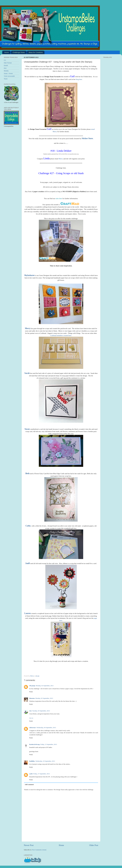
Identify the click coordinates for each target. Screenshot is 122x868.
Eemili (6, 65)
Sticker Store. (88, 138)
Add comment (29, 784)
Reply (31, 692)
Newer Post (29, 845)
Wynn (6, 79)
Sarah (27, 373)
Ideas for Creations (36, 52)
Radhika (32, 761)
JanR (28, 563)
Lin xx (31, 718)
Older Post (94, 845)
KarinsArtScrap (34, 744)
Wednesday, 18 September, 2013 (45, 761)
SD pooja (32, 686)
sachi (31, 774)
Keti (5, 68)
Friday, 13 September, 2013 (49, 744)
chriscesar (32, 728)
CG (5, 60)
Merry (61, 159)
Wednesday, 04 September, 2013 (46, 728)
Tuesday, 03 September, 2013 (41, 711)
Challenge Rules (19, 52)
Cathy (28, 526)
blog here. (79, 79)
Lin (30, 711)
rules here (59, 198)
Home (7, 52)
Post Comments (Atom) (39, 850)
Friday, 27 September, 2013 (41, 774)
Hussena (32, 698)
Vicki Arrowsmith (9, 76)
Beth (27, 473)
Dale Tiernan (8, 63)
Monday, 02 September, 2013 (45, 686)
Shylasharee (29, 275)
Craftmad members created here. (61, 335)
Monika (6, 71)
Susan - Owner (8, 73)
